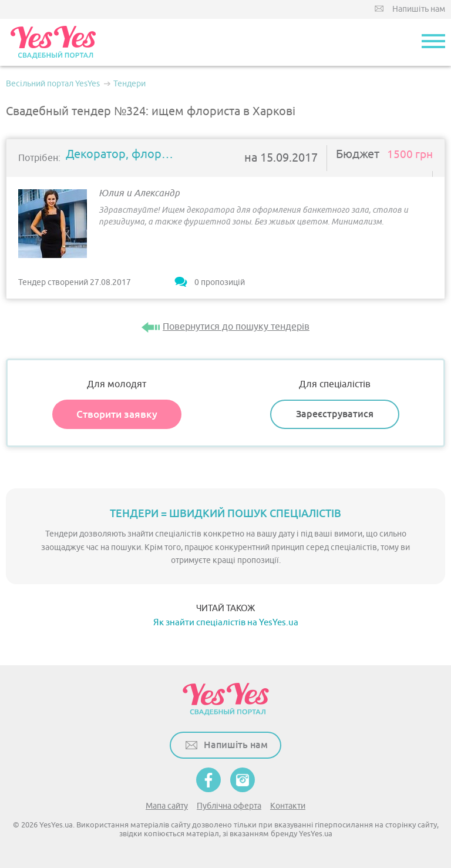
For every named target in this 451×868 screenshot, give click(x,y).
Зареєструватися (335, 414)
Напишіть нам (419, 9)
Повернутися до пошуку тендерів (236, 327)
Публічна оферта (229, 806)
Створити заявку (117, 414)
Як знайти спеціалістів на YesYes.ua (226, 623)
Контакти (288, 806)
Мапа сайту (167, 806)
